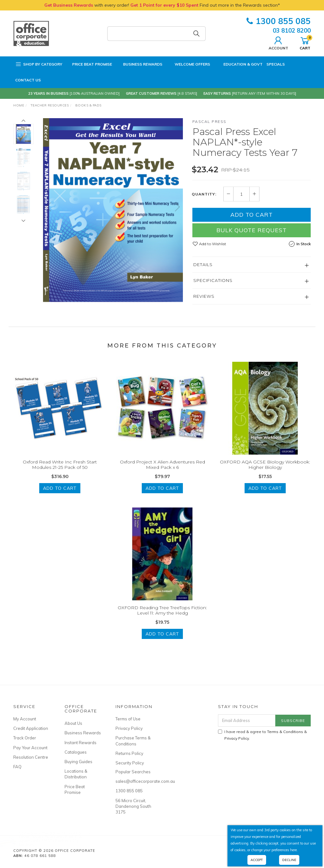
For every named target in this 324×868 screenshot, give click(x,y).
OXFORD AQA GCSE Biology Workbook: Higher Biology (265, 470)
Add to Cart (252, 215)
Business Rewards (139, 64)
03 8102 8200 (292, 30)
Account (278, 42)
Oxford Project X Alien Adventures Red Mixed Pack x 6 (162, 470)
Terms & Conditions (285, 732)
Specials (276, 64)
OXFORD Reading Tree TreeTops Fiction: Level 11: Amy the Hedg (162, 616)
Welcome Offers (188, 62)
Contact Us (28, 80)
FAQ (17, 767)
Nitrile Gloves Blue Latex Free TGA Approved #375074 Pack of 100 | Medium (57, 841)
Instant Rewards (81, 743)
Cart (305, 42)
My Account (25, 719)
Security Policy (130, 763)
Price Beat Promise (89, 64)
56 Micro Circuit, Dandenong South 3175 (133, 806)
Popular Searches (133, 772)
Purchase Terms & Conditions (133, 741)
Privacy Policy (129, 728)
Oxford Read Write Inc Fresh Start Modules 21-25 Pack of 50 (60, 470)
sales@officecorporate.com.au (134, 781)
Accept (257, 860)
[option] (113, 210)
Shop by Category (39, 64)
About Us (73, 723)
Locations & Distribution (76, 774)
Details (203, 265)
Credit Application (31, 728)
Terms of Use (128, 719)
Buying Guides (78, 762)
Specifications (213, 280)
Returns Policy (129, 753)
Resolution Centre (31, 757)
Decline (289, 860)
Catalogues (76, 752)
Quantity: (204, 194)
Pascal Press (209, 121)
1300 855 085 (279, 21)
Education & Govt (238, 64)
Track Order (25, 738)
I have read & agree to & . (262, 735)
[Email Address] (247, 721)
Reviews (204, 296)
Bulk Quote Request (252, 230)
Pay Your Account (30, 748)
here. (294, 850)
